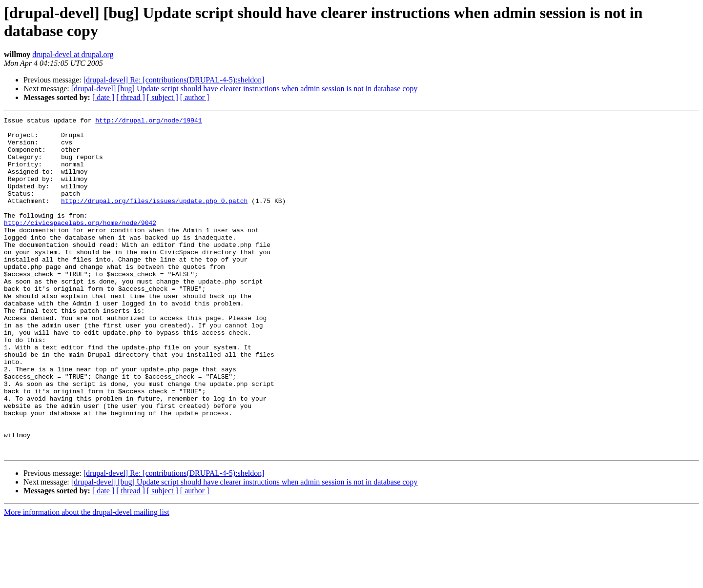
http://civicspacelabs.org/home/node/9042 (80, 244)
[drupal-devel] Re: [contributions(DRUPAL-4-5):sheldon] (174, 80)
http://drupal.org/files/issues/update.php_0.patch (154, 218)
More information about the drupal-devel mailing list (87, 579)
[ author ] (195, 97)
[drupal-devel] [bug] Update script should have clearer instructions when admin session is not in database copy (245, 89)
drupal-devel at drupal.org (73, 54)
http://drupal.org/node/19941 (148, 122)
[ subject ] (163, 97)
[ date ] (103, 97)
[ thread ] (131, 97)
